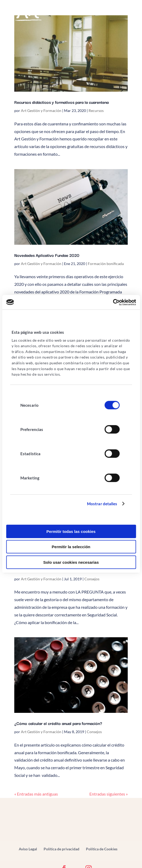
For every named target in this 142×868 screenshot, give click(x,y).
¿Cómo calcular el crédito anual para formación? (58, 723)
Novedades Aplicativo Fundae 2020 (47, 255)
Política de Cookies (102, 849)
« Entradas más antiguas (36, 794)
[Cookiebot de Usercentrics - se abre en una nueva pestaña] (113, 302)
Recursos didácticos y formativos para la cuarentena (61, 102)
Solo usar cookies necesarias (71, 562)
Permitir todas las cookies (71, 531)
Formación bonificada (106, 264)
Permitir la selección (71, 547)
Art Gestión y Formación (41, 111)
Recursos (96, 111)
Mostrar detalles (102, 504)
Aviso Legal (28, 849)
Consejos (92, 579)
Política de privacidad (61, 849)
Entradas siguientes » (109, 794)
